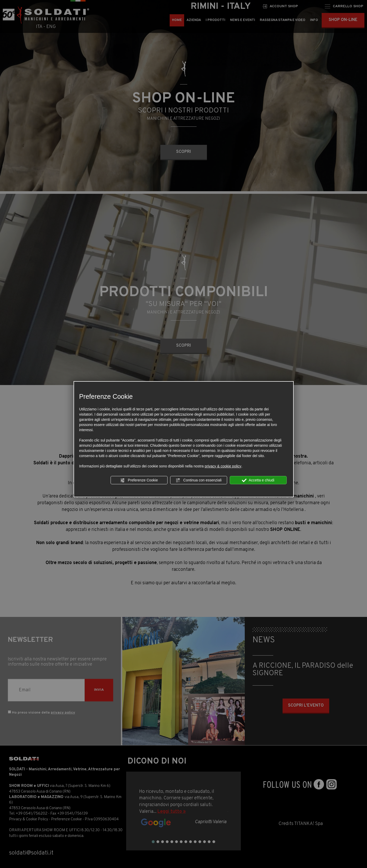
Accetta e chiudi (258, 480)
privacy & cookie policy (223, 466)
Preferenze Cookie (139, 480)
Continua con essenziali (199, 480)
